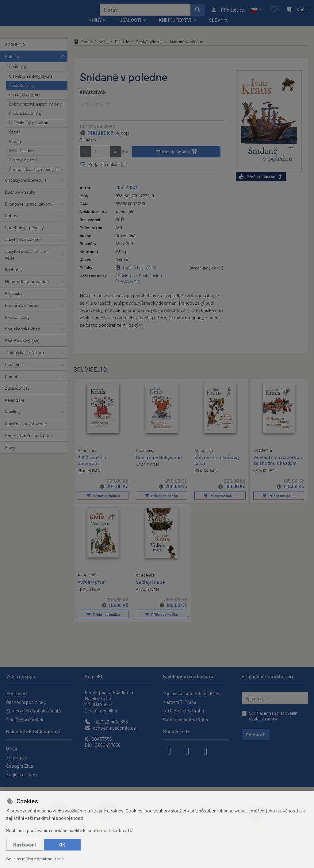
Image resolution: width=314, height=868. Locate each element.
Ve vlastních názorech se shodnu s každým (278, 468)
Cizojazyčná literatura (26, 188)
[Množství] (100, 160)
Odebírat (255, 734)
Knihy (103, 50)
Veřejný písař (92, 589)
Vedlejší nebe (150, 590)
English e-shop (21, 774)
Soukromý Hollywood (159, 465)
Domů (83, 50)
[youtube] (205, 750)
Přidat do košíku (176, 160)
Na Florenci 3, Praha (184, 710)
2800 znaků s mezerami (92, 468)
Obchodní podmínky (26, 702)
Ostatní (15, 140)
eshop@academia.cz (110, 728)
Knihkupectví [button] (175, 28)
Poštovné (16, 693)
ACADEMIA (15, 53)
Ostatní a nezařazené (25, 432)
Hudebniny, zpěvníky (24, 236)
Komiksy (13, 420)
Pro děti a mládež (21, 313)
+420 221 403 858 (106, 721)
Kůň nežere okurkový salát (217, 468)
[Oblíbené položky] (274, 14)
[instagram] (187, 750)
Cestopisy (18, 75)
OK (62, 845)
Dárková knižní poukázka (28, 444)
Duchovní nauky (20, 200)
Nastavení (25, 845)
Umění (11, 384)
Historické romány (25, 122)
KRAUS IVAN (93, 100)
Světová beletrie (23, 168)
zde (61, 859)
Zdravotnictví (18, 396)
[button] (256, 14)
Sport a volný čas (21, 349)
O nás (12, 748)
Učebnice (14, 373)
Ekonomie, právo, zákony (29, 212)
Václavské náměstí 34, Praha (192, 693)
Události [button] (130, 28)
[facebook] (169, 750)
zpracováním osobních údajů (274, 716)
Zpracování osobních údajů (34, 710)
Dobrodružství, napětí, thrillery (35, 112)
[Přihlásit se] (227, 14)
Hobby (11, 224)
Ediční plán (17, 757)
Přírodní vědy (17, 325)
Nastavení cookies (25, 719)
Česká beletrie (22, 94)
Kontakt (94, 676)
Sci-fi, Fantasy (22, 159)
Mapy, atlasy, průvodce (27, 290)
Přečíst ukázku (261, 185)
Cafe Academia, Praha (186, 719)
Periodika (14, 301)
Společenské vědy (22, 337)
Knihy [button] (95, 28)
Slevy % (218, 28)
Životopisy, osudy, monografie (35, 178)
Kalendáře (15, 408)
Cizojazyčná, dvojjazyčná (31, 84)
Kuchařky (14, 278)
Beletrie (13, 64)
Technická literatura (24, 361)
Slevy (10, 455)
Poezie (15, 149)
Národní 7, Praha (180, 702)
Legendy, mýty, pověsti (29, 131)
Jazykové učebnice (23, 247)
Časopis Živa (20, 766)
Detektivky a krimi (25, 103)
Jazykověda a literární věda (26, 263)
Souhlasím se (274, 716)
